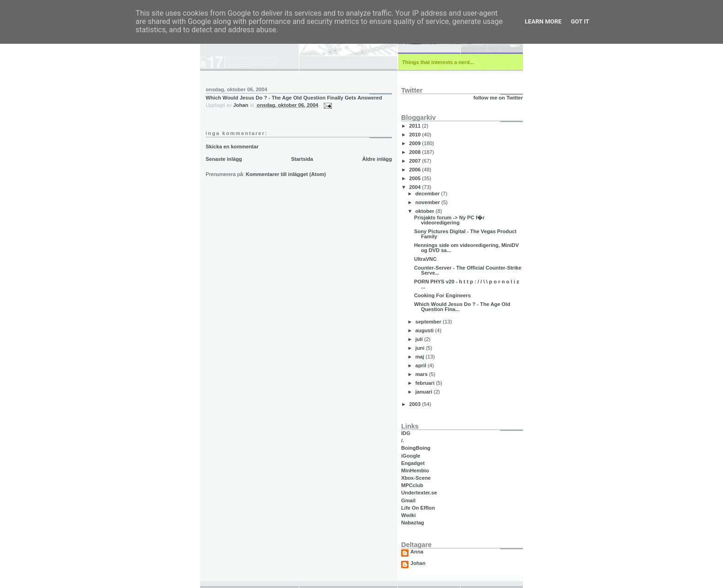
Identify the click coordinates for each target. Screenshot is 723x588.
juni (421, 348)
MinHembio (415, 470)
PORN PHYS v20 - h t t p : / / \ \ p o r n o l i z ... (467, 284)
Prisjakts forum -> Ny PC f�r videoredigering (449, 220)
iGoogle (411, 456)
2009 (415, 143)
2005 (415, 178)
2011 (415, 126)
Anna (417, 552)
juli (420, 339)
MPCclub (412, 485)
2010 (415, 135)
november (429, 202)
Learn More (543, 21)
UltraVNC (425, 259)
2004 (415, 187)
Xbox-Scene (416, 478)
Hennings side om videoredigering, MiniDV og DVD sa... (466, 248)
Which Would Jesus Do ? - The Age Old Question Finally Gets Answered (294, 98)
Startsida (302, 159)
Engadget (413, 463)
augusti (425, 330)
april (422, 365)
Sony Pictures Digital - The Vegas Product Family (465, 234)
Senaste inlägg (224, 159)
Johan (418, 563)
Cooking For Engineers (442, 295)
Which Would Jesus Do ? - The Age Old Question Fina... (462, 307)
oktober (426, 211)
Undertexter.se (419, 493)
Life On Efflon (418, 508)
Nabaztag (413, 523)
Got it (580, 21)
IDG (406, 433)
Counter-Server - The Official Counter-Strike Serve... (468, 270)
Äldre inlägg (377, 159)
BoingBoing (416, 448)
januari (425, 392)
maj (421, 357)
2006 (415, 170)
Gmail (408, 500)
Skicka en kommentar (232, 147)
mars (422, 374)
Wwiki (409, 515)
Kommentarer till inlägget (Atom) (286, 174)
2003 (415, 404)
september (429, 322)
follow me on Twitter (498, 98)
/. (403, 441)
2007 (415, 161)
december (428, 194)
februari (426, 383)
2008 (415, 152)
